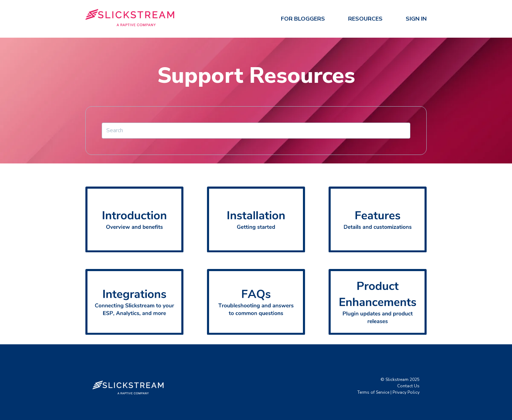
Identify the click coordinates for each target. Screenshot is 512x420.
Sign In (416, 19)
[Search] (256, 130)
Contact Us (408, 386)
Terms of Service (373, 392)
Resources (365, 19)
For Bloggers (303, 19)
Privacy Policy (406, 392)
